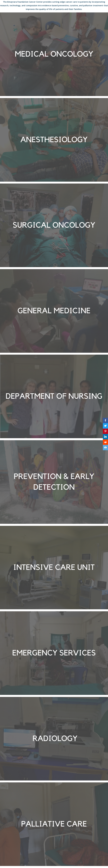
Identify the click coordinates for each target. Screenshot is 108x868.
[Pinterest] (105, 431)
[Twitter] (105, 426)
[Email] (105, 448)
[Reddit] (105, 442)
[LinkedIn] (105, 437)
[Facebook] (105, 420)
